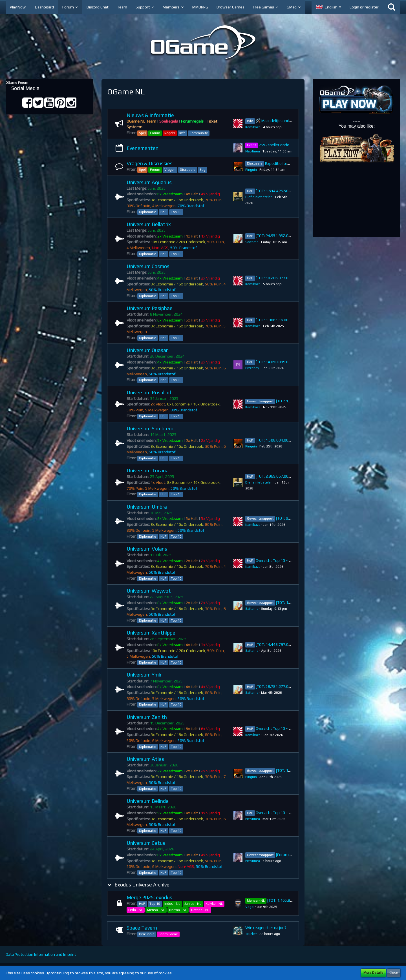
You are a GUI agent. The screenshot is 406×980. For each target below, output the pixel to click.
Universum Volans (147, 549)
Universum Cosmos (148, 266)
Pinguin (251, 170)
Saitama (252, 242)
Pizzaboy (252, 368)
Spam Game (168, 934)
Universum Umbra (147, 507)
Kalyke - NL (214, 904)
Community (199, 133)
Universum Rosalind (149, 392)
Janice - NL (193, 904)
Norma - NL (178, 910)
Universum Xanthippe (151, 633)
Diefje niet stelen (259, 197)
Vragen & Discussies (150, 163)
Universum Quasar (147, 350)
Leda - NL (136, 910)
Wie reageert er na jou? (266, 928)
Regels (170, 133)
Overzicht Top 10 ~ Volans (278, 560)
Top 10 (176, 212)
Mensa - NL (156, 910)
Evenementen (143, 148)
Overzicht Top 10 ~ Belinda (279, 813)
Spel (142, 133)
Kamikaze (253, 127)
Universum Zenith (147, 717)
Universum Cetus (146, 843)
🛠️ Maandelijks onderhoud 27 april (286, 121)
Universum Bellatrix (149, 224)
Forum (155, 133)
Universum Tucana (148, 470)
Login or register (364, 7)
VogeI (250, 907)
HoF (164, 212)
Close (394, 973)
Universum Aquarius (149, 182)
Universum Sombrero (150, 428)
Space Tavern (142, 928)
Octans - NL (200, 910)
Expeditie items (279, 163)
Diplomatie (148, 212)
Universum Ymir (144, 675)
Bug (203, 170)
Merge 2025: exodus (149, 897)
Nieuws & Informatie (150, 115)
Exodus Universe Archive (142, 885)
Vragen (170, 170)
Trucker (251, 934)
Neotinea (253, 151)
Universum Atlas (145, 759)
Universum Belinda (148, 801)
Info (182, 133)
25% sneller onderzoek (279, 145)
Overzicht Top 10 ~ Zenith (278, 728)
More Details (373, 973)
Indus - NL (172, 904)
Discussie (188, 170)
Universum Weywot (149, 591)
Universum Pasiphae (150, 308)
